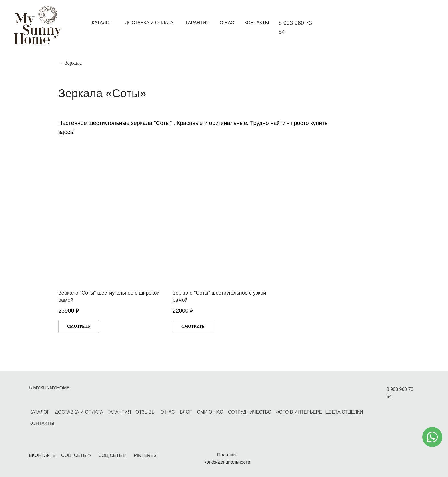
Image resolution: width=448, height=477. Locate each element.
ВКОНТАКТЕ (42, 455)
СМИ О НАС (210, 412)
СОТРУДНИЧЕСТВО (250, 412)
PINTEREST (147, 455)
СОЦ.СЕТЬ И (112, 455)
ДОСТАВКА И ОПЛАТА (149, 23)
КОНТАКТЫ (257, 23)
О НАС (227, 23)
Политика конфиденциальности (227, 458)
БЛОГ (186, 412)
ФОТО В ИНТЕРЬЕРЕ (299, 412)
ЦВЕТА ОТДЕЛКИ (344, 412)
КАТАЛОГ (102, 23)
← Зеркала (70, 63)
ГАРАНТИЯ (198, 23)
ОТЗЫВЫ (146, 412)
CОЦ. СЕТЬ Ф (76, 455)
